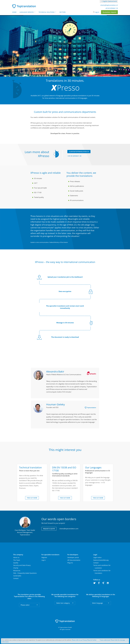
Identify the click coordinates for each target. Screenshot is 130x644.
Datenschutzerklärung (101, 560)
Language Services (28, 12)
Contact (16, 578)
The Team (17, 560)
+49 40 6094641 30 (112, 8)
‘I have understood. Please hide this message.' (113, 640)
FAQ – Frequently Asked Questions (25, 573)
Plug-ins (70, 563)
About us (16, 557)
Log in (97, 12)
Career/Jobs (17, 576)
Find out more (32, 498)
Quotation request (109, 12)
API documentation (74, 560)
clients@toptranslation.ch (109, 5)
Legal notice (97, 557)
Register (44, 557)
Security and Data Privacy (22, 565)
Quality (16, 563)
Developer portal (73, 557)
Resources (17, 571)
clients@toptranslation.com (69, 529)
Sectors (63, 12)
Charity (16, 568)
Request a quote (49, 529)
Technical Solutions (47, 12)
